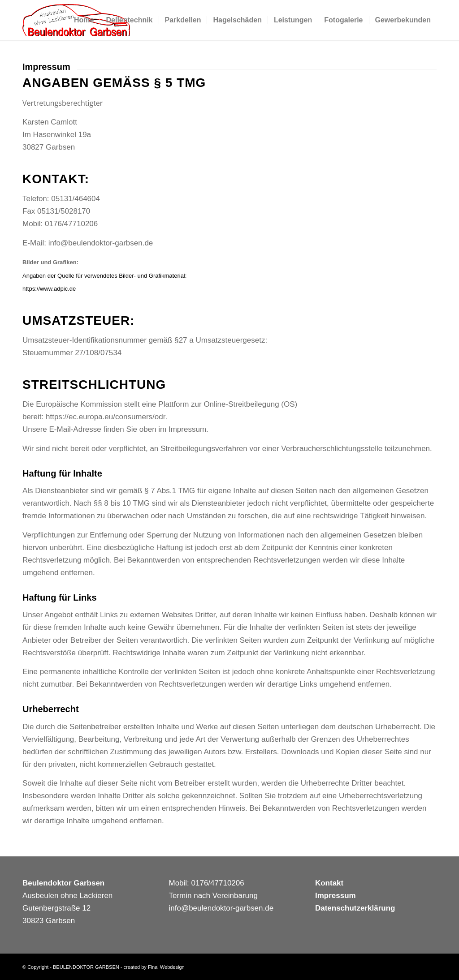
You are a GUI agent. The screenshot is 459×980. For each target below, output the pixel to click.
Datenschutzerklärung (355, 908)
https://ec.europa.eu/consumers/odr (106, 417)
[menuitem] (84, 20)
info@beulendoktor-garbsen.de (101, 243)
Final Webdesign (166, 967)
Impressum (336, 896)
